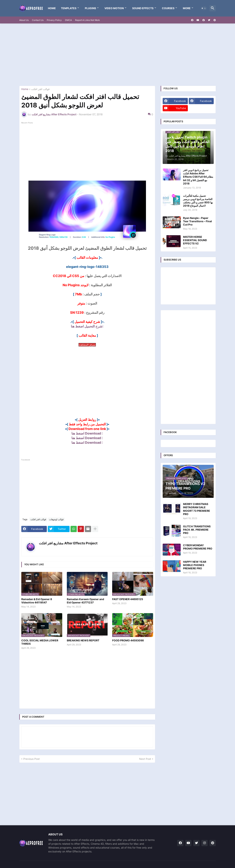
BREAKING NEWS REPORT (83, 640)
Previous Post (31, 759)
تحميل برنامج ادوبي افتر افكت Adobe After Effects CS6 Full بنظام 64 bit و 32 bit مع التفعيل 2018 (198, 177)
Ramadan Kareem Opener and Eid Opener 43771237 (85, 601)
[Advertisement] (117, 55)
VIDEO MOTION (114, 8)
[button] (204, 8)
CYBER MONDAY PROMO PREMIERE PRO (198, 547)
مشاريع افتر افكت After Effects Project (68, 543)
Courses (168, 8)
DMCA (68, 20)
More (187, 8)
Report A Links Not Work (87, 20)
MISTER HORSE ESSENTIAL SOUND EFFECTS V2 (195, 240)
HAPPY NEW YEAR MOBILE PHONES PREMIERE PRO (195, 565)
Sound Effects (143, 8)
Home (52, 8)
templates (69, 8)
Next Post (145, 759)
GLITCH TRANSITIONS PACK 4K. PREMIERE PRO (197, 530)
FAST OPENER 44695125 (128, 599)
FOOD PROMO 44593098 (128, 640)
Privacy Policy (54, 20)
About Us (24, 20)
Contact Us (38, 20)
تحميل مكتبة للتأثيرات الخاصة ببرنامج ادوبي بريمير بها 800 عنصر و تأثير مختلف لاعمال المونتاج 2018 (198, 201)
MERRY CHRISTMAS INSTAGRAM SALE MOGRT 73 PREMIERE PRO (197, 509)
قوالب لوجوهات (56, 519)
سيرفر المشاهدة (87, 345)
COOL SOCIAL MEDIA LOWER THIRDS (40, 642)
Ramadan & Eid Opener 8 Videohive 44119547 (37, 601)
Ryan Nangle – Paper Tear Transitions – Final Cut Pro (197, 221)
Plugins (90, 8)
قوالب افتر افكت (40, 89)
